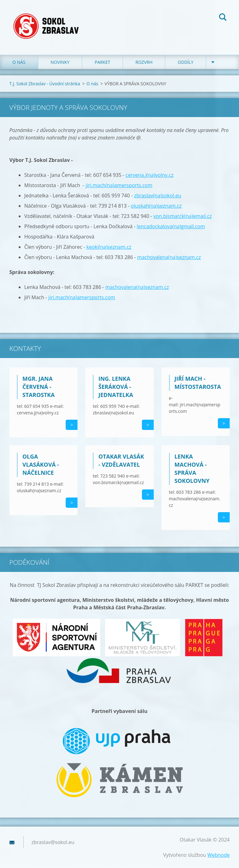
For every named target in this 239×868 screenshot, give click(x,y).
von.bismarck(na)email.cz (183, 216)
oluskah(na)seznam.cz (156, 206)
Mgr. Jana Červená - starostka (39, 387)
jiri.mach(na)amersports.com (119, 185)
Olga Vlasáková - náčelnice (41, 465)
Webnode (218, 855)
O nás (19, 62)
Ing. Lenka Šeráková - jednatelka (116, 387)
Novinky (60, 62)
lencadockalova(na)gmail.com (171, 226)
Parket (102, 62)
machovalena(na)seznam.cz (169, 257)
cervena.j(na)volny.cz (150, 175)
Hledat (223, 18)
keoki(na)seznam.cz (109, 247)
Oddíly (185, 62)
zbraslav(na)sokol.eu (158, 196)
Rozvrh (144, 62)
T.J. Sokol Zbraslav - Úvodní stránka (45, 84)
